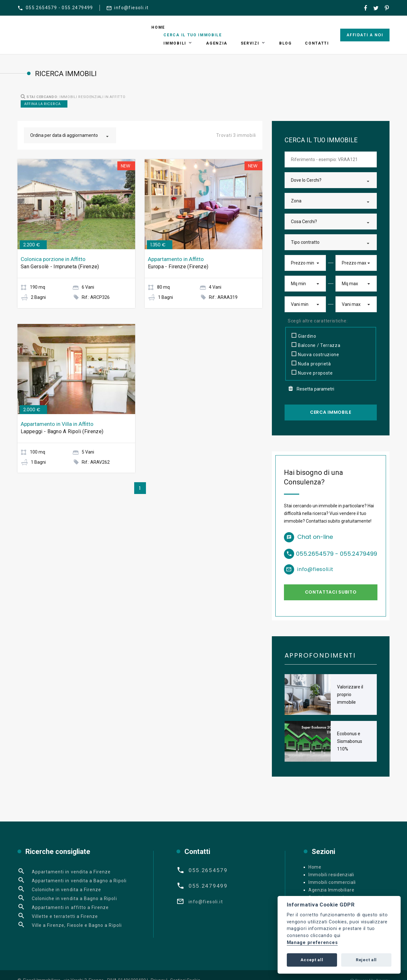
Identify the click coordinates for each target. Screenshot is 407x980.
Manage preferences (312, 943)
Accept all (312, 960)
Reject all (366, 960)
